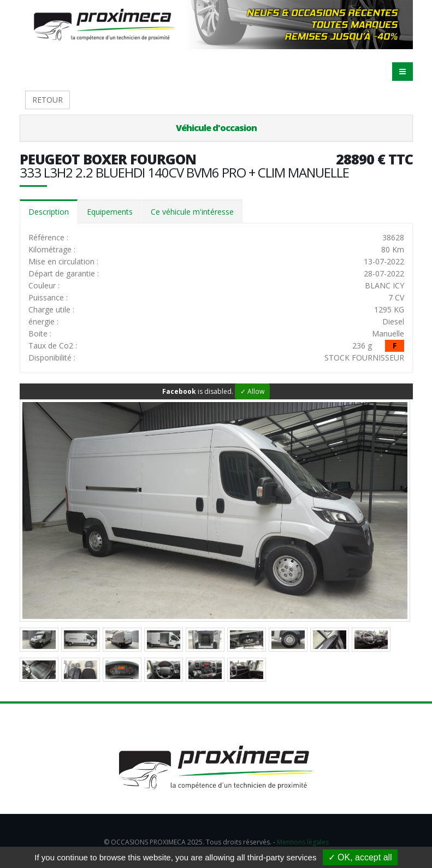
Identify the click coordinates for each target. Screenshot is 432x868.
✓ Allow (252, 391)
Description (49, 212)
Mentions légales (303, 842)
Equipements (110, 212)
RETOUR (48, 100)
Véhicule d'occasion (216, 128)
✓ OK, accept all (360, 857)
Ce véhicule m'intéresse (192, 212)
